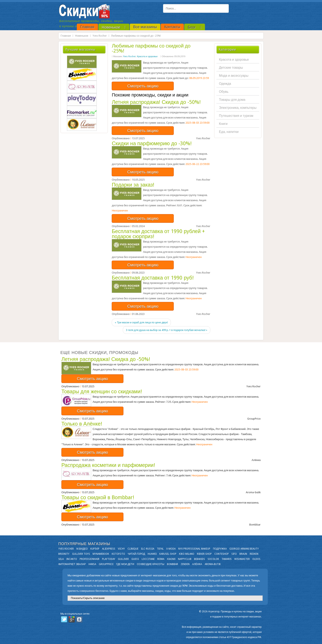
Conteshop (222, 554)
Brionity (64, 554)
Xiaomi (171, 559)
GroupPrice (106, 564)
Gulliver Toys (81, 554)
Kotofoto (118, 554)
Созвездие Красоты (150, 564)
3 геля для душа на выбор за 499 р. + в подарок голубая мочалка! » (166, 330)
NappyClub (185, 559)
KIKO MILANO (187, 554)
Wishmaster (242, 559)
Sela (61, 559)
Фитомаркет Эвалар (72, 564)
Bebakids (200, 559)
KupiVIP (95, 549)
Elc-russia (148, 549)
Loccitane (148, 559)
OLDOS (256, 559)
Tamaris (227, 559)
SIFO (234, 554)
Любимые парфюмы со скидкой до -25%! (151, 48)
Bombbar (172, 564)
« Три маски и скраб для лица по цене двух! (141, 322)
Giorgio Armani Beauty (244, 549)
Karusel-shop (168, 554)
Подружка (220, 549)
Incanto (72, 559)
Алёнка (197, 564)
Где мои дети (125, 564)
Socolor (213, 559)
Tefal (160, 549)
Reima (161, 559)
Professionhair (90, 559)
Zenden (185, 564)
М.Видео (82, 549)
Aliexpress (109, 549)
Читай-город (136, 554)
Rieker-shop (204, 554)
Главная (66, 36)
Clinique (133, 549)
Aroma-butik (213, 564)
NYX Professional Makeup (194, 549)
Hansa (92, 564)
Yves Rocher (100, 36)
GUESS (135, 559)
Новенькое (82, 36)
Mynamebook (101, 554)
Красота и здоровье (147, 56)
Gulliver (123, 559)
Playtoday (109, 559)
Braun (243, 554)
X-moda (171, 549)
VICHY (121, 549)
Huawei (152, 554)
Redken (254, 554)
